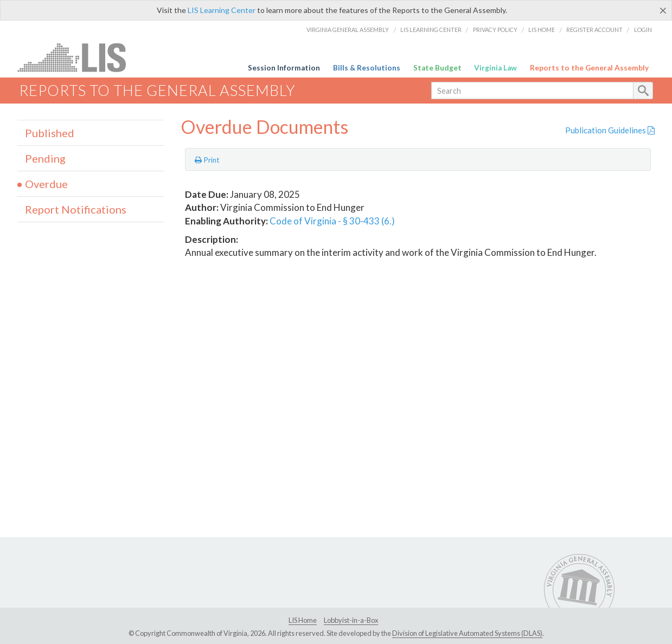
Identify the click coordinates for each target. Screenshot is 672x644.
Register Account (594, 30)
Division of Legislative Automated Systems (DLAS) (467, 633)
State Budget (437, 68)
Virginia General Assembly (348, 30)
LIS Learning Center (222, 10)
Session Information (284, 68)
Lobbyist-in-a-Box (351, 620)
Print (207, 160)
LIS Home (542, 30)
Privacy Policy (495, 30)
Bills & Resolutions (367, 68)
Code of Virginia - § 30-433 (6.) (332, 221)
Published (50, 133)
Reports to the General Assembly (589, 68)
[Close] (663, 10)
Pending (45, 158)
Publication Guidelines (610, 130)
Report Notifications (76, 209)
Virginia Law (495, 68)
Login (643, 30)
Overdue (46, 184)
